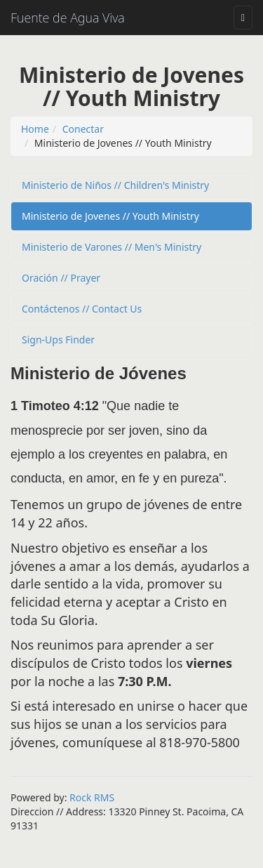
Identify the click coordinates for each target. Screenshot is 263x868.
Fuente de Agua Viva (68, 18)
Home (35, 129)
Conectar (83, 129)
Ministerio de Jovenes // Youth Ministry (110, 216)
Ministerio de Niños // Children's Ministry (115, 185)
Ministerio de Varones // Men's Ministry (112, 247)
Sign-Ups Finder (58, 340)
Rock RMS (92, 797)
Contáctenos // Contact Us (82, 309)
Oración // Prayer (61, 278)
